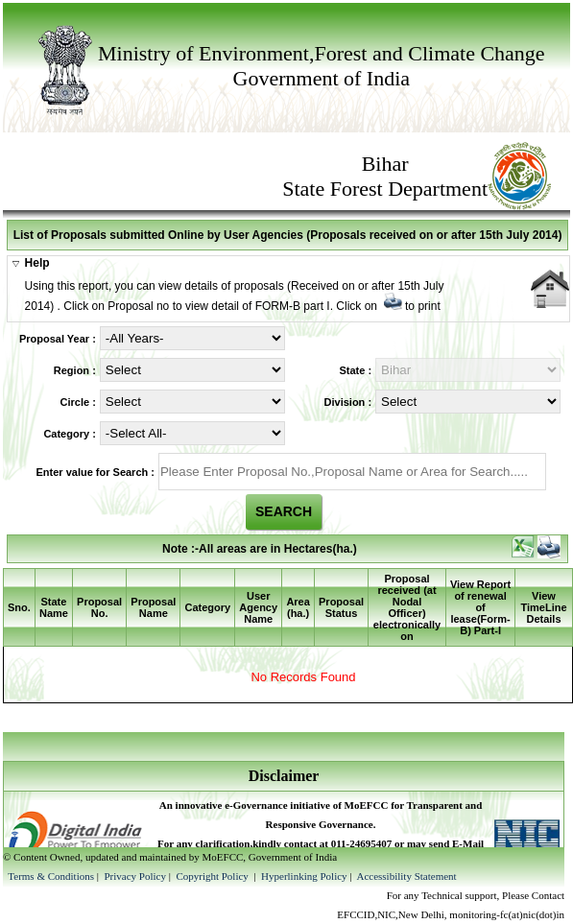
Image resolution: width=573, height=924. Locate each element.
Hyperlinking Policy (304, 876)
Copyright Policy (213, 876)
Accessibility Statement (406, 876)
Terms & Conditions (51, 876)
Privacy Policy (136, 876)
